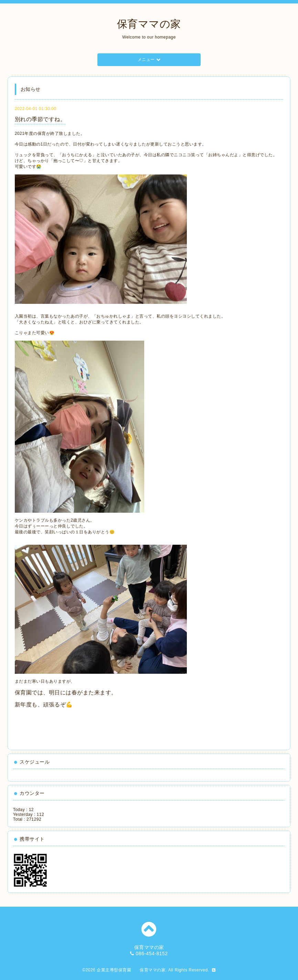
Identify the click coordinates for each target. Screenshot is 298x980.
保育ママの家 (149, 24)
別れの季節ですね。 (40, 119)
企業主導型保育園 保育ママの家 (131, 970)
